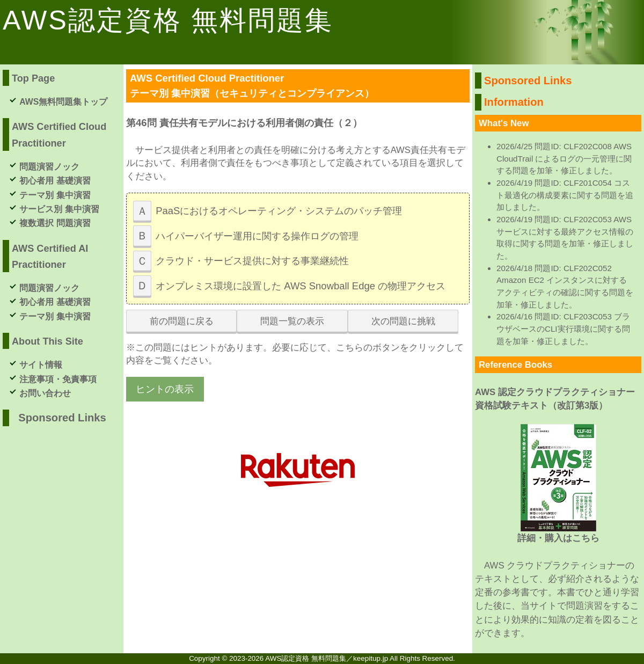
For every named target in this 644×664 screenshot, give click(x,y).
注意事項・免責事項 (58, 379)
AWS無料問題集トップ (63, 102)
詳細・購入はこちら (558, 538)
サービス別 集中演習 (59, 209)
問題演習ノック (49, 167)
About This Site (47, 341)
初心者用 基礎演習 (55, 181)
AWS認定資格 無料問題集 (168, 20)
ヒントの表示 (165, 389)
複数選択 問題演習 (55, 223)
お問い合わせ (45, 393)
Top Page (33, 78)
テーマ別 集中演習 (55, 195)
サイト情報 (41, 365)
